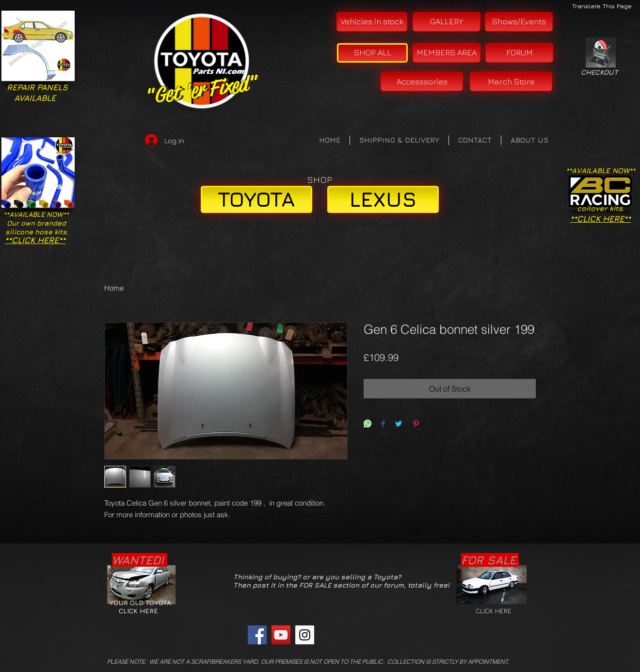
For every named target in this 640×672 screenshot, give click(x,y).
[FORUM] (519, 53)
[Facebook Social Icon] (257, 635)
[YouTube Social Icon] (281, 635)
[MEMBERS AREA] (447, 53)
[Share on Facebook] (383, 424)
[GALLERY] (447, 22)
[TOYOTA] (256, 199)
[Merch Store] (511, 82)
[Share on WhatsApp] (368, 424)
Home (114, 288)
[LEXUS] (383, 199)
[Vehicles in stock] (372, 22)
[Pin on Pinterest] (416, 424)
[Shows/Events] (519, 22)
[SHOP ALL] (372, 53)
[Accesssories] (422, 82)
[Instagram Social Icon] (305, 635)
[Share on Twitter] (399, 424)
